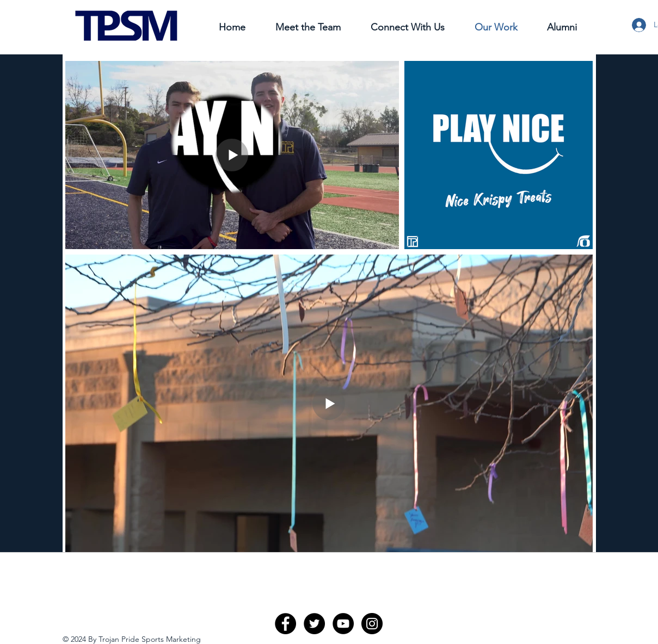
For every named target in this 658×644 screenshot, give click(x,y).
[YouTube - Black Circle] (343, 624)
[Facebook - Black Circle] (285, 624)
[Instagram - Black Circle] (372, 624)
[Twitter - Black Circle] (314, 624)
